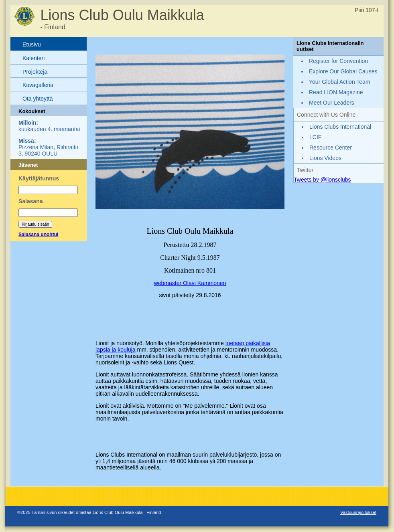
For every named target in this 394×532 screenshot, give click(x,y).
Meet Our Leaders (332, 103)
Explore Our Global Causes (343, 71)
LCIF (315, 137)
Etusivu (32, 45)
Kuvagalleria (38, 85)
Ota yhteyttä (38, 99)
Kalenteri (34, 58)
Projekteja (35, 72)
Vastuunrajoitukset (358, 512)
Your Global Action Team (340, 82)
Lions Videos (325, 158)
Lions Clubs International (340, 127)
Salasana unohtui (38, 235)
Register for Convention (338, 61)
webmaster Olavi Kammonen (190, 283)
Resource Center (331, 148)
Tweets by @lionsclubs (322, 180)
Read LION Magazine (336, 92)
